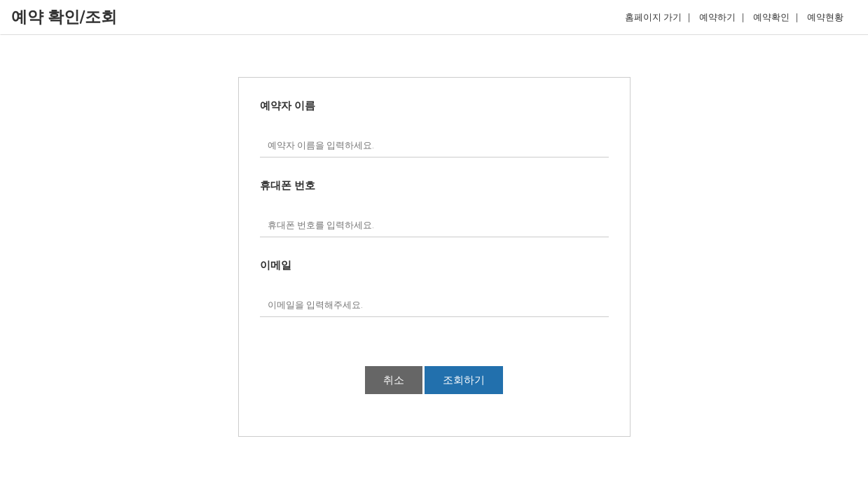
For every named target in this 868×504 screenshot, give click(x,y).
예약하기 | (722, 17)
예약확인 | (776, 17)
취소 (394, 380)
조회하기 (464, 380)
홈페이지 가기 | (657, 17)
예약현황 (828, 17)
